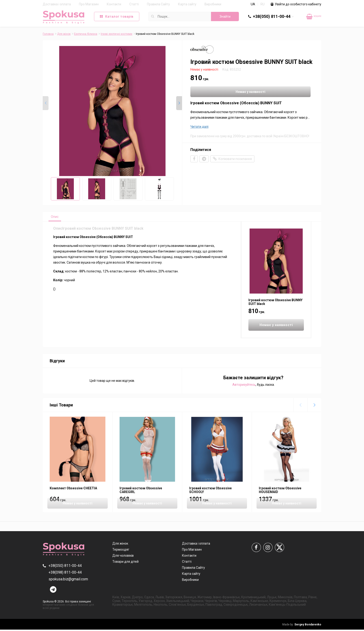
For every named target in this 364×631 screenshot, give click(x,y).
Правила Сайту (158, 4)
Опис (57, 217)
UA (253, 4)
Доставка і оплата (57, 4)
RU (263, 4)
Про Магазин (89, 4)
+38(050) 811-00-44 (272, 16)
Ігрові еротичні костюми (117, 34)
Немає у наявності (219, 92)
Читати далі (199, 128)
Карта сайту (187, 4)
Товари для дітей (125, 563)
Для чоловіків (123, 557)
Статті (134, 4)
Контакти (114, 4)
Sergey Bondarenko (302, 626)
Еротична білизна (86, 34)
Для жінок (64, 34)
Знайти (225, 16)
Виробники (213, 4)
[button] (179, 103)
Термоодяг (121, 551)
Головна (48, 34)
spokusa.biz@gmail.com (68, 580)
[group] (112, 111)
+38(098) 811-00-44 (65, 574)
